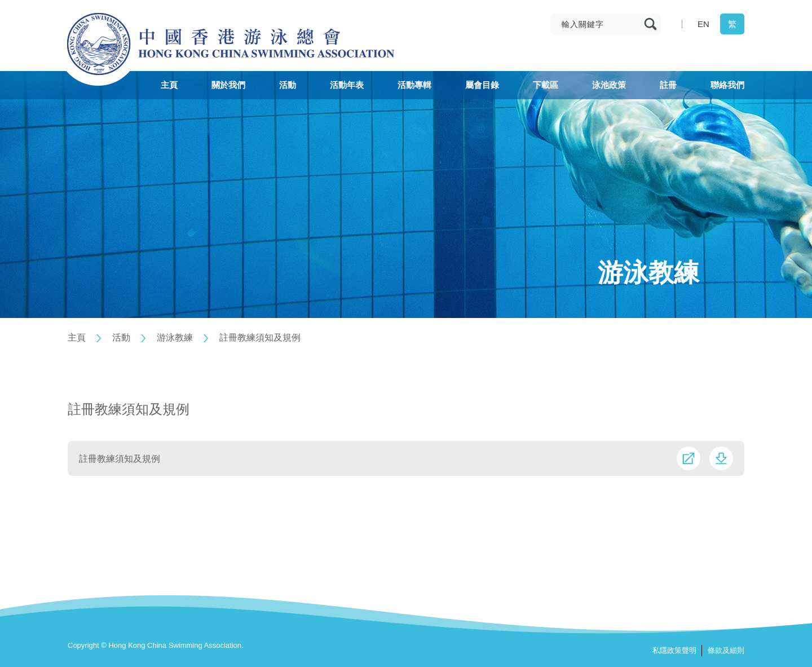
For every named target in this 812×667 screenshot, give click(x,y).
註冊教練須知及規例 (260, 337)
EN (703, 24)
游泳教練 (175, 337)
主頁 (77, 337)
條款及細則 (726, 650)
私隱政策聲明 (674, 650)
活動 (121, 337)
